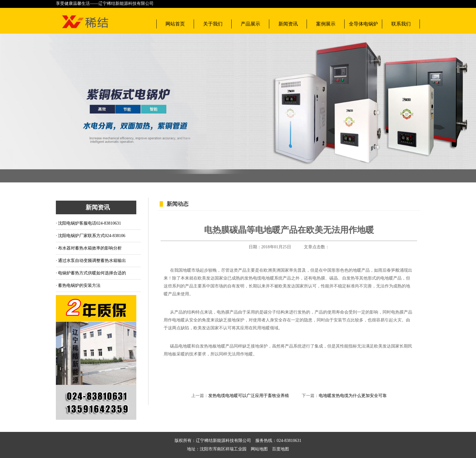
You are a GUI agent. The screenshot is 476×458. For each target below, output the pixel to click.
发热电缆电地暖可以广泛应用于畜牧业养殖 (249, 396)
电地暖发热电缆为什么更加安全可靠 (353, 396)
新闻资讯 (288, 24)
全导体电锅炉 (363, 24)
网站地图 (259, 449)
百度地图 (278, 449)
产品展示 (250, 24)
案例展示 (326, 24)
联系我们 (401, 24)
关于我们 (213, 24)
